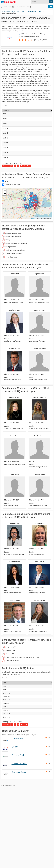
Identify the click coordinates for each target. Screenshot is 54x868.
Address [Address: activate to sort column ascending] (26, 110)
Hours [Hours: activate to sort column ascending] (44, 110)
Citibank (15, 826)
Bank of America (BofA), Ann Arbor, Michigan (16, 207)
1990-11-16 (7, 786)
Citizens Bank (18, 835)
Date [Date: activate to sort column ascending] (4, 762)
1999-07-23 (7, 766)
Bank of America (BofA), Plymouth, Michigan (15, 129)
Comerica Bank (19, 851)
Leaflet (33, 298)
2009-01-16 (7, 769)
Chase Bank (17, 818)
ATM (6, 261)
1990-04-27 (7, 783)
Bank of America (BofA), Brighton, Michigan (15, 142)
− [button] (5, 273)
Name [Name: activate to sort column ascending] (14, 110)
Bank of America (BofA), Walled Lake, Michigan (17, 181)
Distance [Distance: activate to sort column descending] (6, 110)
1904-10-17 (7, 772)
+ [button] (5, 270)
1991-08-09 (7, 793)
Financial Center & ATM (13, 264)
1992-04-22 (7, 790)
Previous (6, 245)
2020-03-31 (7, 796)
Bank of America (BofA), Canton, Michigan (15, 220)
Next (29, 245)
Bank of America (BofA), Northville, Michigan (15, 155)
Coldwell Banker (19, 843)
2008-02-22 (7, 779)
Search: (15, 105)
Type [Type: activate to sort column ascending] (35, 110)
